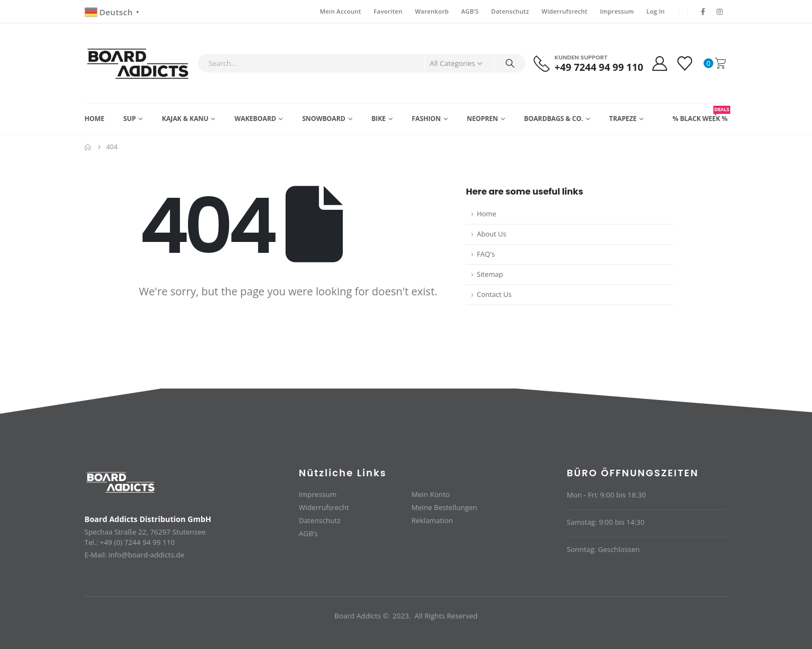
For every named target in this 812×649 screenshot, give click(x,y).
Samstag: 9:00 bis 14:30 (606, 522)
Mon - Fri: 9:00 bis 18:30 (606, 495)
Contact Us (494, 295)
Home (94, 119)
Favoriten (388, 11)
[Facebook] (703, 11)
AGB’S (470, 11)
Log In (656, 11)
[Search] (510, 63)
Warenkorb (432, 11)
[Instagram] (720, 11)
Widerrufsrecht (565, 11)
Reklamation (432, 520)
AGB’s (308, 533)
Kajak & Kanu (185, 119)
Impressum (617, 11)
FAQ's (486, 254)
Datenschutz (510, 11)
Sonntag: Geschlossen (603, 549)
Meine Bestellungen (444, 507)
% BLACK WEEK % (700, 114)
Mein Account (341, 11)
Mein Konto (431, 494)
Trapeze (623, 119)
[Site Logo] (138, 63)
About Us (492, 234)
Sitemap (490, 274)
